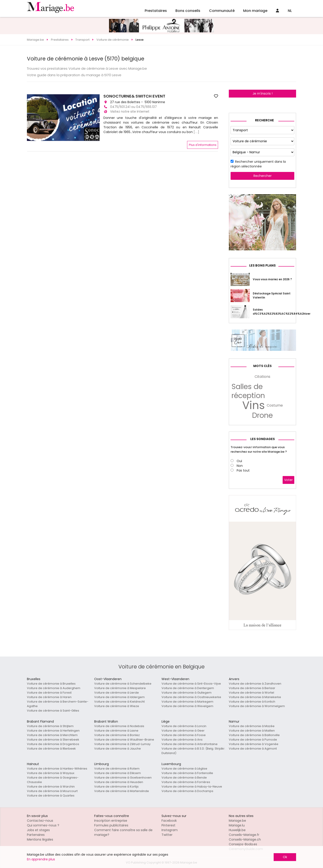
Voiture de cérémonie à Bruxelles (51, 684)
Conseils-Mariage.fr (244, 835)
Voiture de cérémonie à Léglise (184, 769)
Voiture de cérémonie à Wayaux (51, 773)
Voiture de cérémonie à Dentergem (188, 688)
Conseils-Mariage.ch (245, 839)
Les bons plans (262, 265)
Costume (275, 405)
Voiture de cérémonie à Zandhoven (255, 684)
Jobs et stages (38, 830)
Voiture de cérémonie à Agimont (253, 749)
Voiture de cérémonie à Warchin (51, 787)
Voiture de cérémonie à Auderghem (54, 688)
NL (290, 11)
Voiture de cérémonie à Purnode (253, 740)
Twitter (167, 835)
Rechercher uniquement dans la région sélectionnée (258, 164)
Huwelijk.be (237, 830)
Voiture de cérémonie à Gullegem (187, 693)
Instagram (170, 830)
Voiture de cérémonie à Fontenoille (187, 773)
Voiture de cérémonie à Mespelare (120, 688)
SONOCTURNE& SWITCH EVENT (134, 96)
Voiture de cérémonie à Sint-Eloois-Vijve (191, 684)
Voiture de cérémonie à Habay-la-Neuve (192, 787)
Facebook (169, 821)
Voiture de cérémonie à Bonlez (117, 735)
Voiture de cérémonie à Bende (184, 778)
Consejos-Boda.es (243, 844)
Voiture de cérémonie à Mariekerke (255, 697)
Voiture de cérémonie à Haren (49, 697)
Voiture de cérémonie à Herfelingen (53, 731)
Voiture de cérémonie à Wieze (117, 706)
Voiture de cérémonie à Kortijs (116, 787)
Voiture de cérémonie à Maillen (252, 731)
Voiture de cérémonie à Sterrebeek (53, 740)
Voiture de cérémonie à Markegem (187, 702)
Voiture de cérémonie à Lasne (116, 731)
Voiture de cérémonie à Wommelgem (257, 706)
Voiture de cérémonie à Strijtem (50, 726)
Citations (262, 377)
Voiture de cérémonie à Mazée (252, 726)
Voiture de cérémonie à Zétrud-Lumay (122, 744)
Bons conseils (188, 11)
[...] (196, 132)
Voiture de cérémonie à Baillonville (254, 735)
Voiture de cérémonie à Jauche (118, 749)
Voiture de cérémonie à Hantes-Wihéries (57, 769)
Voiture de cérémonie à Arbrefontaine (190, 744)
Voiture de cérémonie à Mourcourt (52, 791)
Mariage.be (237, 821)
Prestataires (156, 11)
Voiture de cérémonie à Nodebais (119, 726)
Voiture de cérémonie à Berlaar (252, 688)
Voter (288, 480)
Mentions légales (40, 839)
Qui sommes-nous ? (43, 825)
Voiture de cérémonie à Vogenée (254, 744)
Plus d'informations (203, 145)
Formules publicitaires (111, 825)
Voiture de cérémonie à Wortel (251, 693)
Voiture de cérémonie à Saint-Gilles (53, 711)
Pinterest (168, 825)
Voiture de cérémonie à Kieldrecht (119, 702)
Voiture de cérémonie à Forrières (186, 782)
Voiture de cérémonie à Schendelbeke (123, 684)
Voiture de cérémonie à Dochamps (187, 791)
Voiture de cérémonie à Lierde (117, 693)
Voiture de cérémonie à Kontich (252, 702)
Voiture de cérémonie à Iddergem (119, 697)
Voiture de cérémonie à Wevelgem (187, 706)
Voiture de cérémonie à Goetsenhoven (123, 778)
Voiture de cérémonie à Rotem (117, 769)
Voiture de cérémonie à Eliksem (118, 773)
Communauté (222, 11)
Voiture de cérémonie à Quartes (51, 796)
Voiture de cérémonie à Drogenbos (53, 744)
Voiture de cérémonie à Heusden (119, 782)
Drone (262, 415)
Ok (285, 857)
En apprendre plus (41, 859)
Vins (254, 405)
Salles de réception (248, 391)
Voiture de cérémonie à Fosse (184, 735)
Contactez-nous (40, 821)
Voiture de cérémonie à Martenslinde (122, 791)
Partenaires (36, 835)
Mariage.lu (237, 825)
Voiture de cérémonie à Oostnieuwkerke (191, 697)
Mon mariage (255, 11)
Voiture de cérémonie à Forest (49, 693)
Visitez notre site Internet (130, 111)
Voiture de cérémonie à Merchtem (52, 735)
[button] (31, 118)
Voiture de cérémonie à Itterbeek (51, 749)
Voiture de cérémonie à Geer (183, 731)
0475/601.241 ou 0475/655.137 (133, 107)
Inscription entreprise (111, 821)
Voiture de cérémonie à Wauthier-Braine (124, 740)
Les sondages (263, 439)
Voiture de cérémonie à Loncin (184, 726)
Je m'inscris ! (263, 93)
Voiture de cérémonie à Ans (182, 740)
